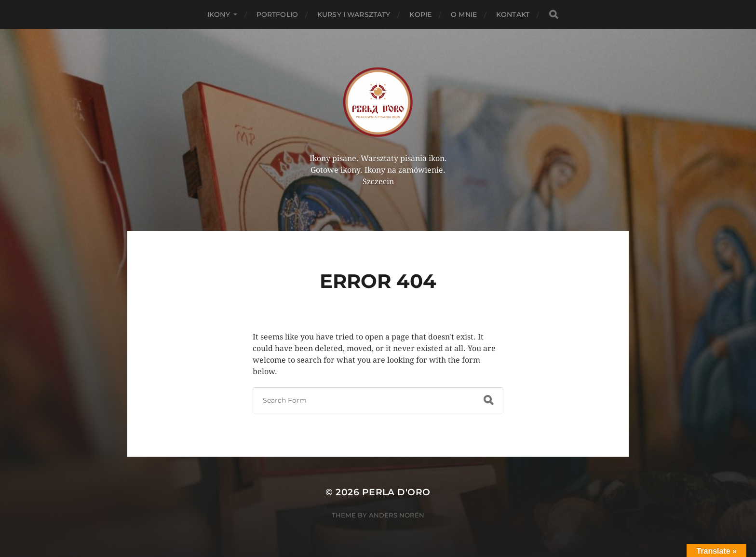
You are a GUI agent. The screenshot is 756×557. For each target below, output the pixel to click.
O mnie (464, 14)
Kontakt (513, 14)
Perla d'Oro (396, 492)
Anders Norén (397, 515)
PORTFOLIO (277, 14)
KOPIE (420, 14)
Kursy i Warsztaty (354, 14)
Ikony (219, 14)
